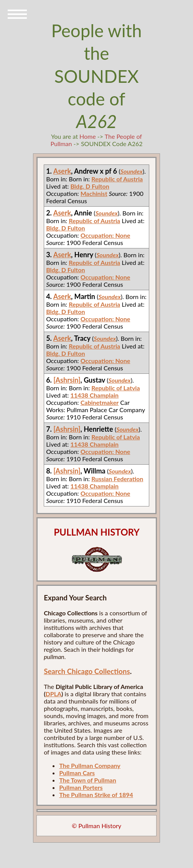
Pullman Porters (81, 787)
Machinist (94, 193)
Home (88, 136)
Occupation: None (106, 235)
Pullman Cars (77, 773)
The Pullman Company (90, 765)
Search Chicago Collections (87, 671)
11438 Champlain (94, 395)
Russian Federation (117, 479)
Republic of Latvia (115, 388)
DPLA (54, 694)
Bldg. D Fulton (90, 186)
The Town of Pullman (88, 780)
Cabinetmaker (100, 402)
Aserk (62, 171)
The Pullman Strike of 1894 (96, 795)
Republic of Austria (117, 179)
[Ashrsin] (67, 380)
